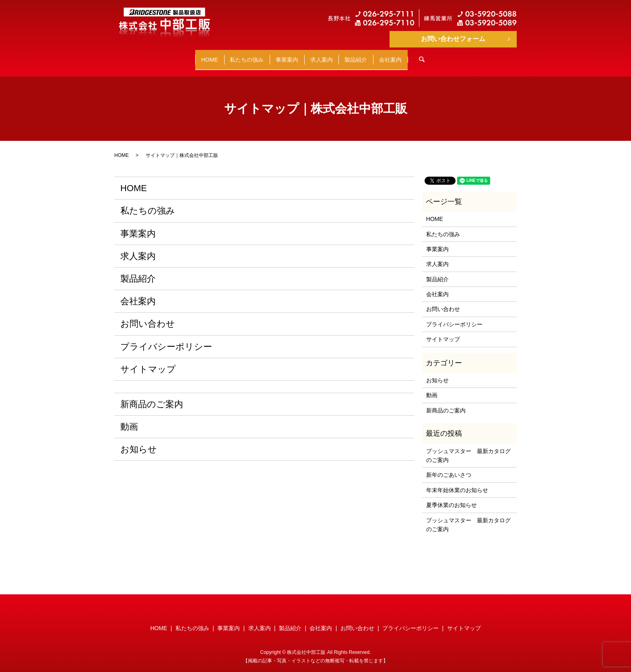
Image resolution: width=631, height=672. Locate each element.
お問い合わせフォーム (453, 39)
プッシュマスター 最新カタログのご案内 (468, 447)
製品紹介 (380, 56)
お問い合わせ (148, 316)
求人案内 (330, 56)
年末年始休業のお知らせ (457, 482)
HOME (169, 56)
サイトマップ (148, 362)
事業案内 (279, 56)
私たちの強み (223, 56)
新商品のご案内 (152, 397)
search (477, 56)
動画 (129, 419)
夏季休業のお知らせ (452, 497)
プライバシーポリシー (166, 339)
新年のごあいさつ (449, 467)
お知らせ (139, 442)
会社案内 (431, 56)
